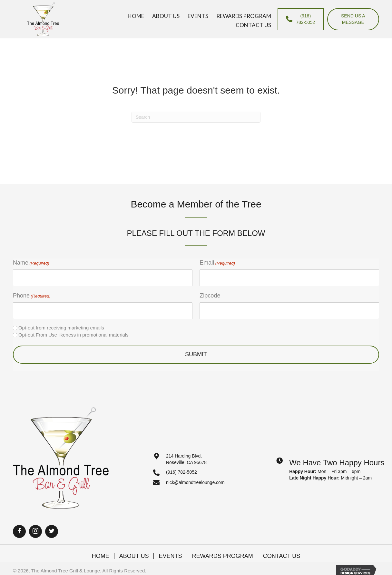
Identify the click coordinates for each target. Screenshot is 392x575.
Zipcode (210, 296)
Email (217, 263)
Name (31, 263)
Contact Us (282, 556)
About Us (134, 556)
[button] (19, 531)
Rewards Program (223, 556)
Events (170, 556)
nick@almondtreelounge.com (195, 482)
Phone (32, 296)
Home (101, 556)
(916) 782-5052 (181, 472)
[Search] (196, 117)
